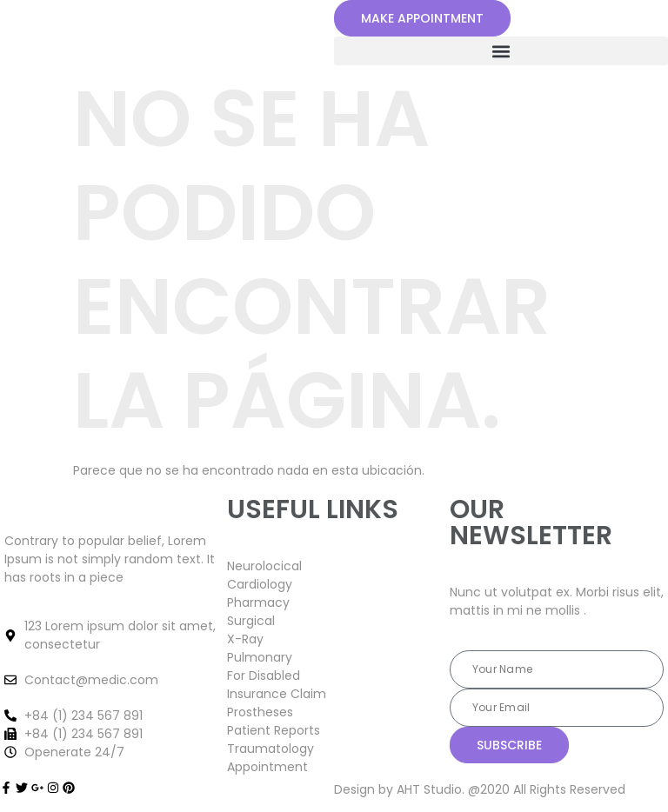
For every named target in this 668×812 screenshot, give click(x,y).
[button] (501, 51)
